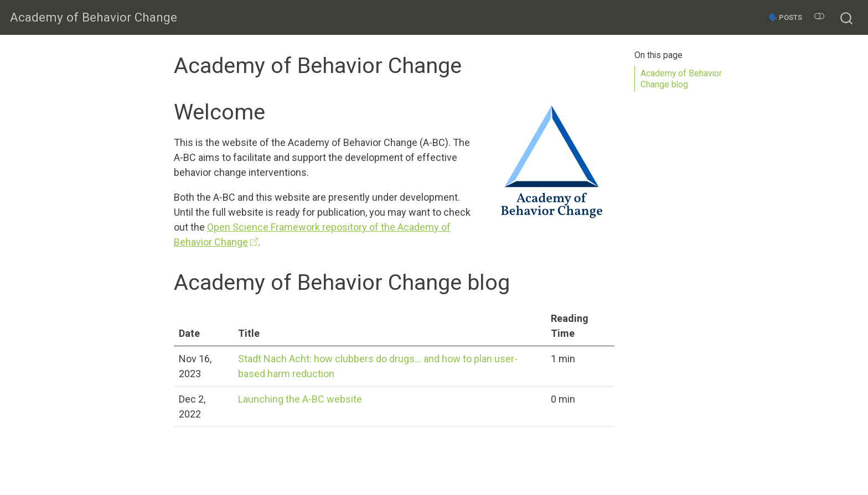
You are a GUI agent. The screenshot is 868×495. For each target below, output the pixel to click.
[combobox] (847, 17)
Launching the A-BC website (300, 399)
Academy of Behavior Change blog (681, 79)
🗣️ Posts (785, 17)
